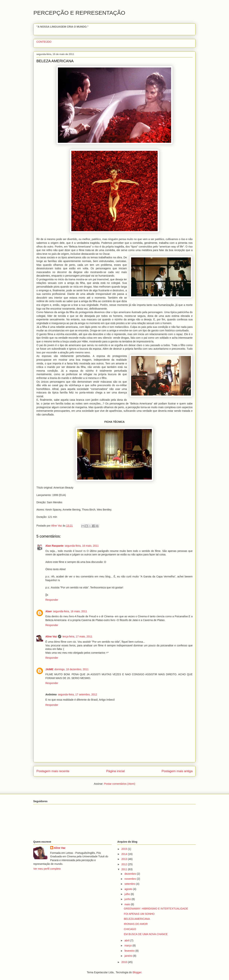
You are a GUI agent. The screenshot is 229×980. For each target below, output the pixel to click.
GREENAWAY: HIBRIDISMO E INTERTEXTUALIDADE (156, 909)
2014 (125, 854)
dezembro (131, 874)
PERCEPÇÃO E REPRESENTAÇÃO (79, 13)
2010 (125, 962)
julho (127, 894)
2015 (125, 849)
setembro (130, 884)
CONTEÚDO (44, 42)
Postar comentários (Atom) (120, 784)
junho (128, 899)
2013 (125, 859)
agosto (129, 889)
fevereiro (130, 951)
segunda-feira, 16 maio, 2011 (82, 546)
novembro (131, 879)
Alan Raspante (54, 546)
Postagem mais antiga (177, 771)
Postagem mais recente (53, 771)
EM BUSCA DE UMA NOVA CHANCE (146, 934)
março (128, 946)
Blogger (137, 972)
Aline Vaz (51, 636)
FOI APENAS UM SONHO (139, 914)
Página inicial (116, 771)
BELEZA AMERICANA (137, 919)
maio (128, 904)
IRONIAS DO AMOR (136, 924)
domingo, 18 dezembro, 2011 (72, 669)
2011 (125, 869)
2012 (125, 864)
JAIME (49, 669)
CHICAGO (130, 929)
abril (127, 940)
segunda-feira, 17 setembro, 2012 (78, 694)
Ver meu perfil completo (47, 869)
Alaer (49, 611)
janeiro (129, 956)
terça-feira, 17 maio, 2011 (77, 636)
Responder (52, 600)
